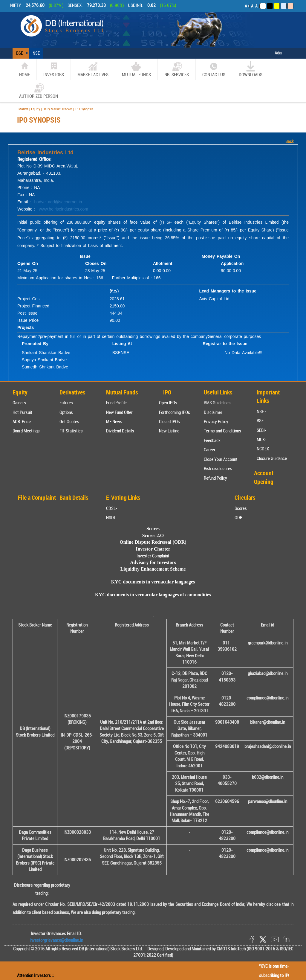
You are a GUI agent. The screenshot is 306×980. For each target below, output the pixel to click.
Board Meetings (26, 431)
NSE (36, 53)
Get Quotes (69, 421)
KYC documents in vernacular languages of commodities (153, 595)
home (25, 69)
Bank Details (74, 497)
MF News (114, 421)
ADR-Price (22, 421)
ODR (238, 517)
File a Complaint (37, 497)
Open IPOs (168, 403)
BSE (20, 53)
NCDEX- (264, 449)
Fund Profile (116, 403)
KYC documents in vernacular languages (153, 582)
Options (66, 412)
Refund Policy (215, 478)
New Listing (169, 431)
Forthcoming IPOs (175, 412)
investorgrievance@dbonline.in (56, 940)
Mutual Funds (136, 69)
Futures (66, 403)
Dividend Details (120, 431)
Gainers (19, 403)
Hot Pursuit (22, 412)
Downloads (251, 69)
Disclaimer (213, 412)
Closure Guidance (272, 458)
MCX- (262, 439)
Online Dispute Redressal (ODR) (153, 542)
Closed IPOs (169, 421)
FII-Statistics (71, 431)
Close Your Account (221, 459)
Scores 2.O (153, 535)
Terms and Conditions (222, 431)
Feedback (212, 440)
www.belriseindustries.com (64, 209)
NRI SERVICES (177, 69)
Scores (241, 508)
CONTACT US (214, 69)
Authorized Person (39, 91)
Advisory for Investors (153, 562)
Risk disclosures (218, 468)
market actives (93, 69)
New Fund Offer (119, 412)
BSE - (261, 420)
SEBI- (262, 430)
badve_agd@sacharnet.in (58, 202)
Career (210, 449)
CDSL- (112, 508)
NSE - (262, 411)
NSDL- (112, 517)
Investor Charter (153, 549)
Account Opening (264, 477)
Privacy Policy (216, 421)
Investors (54, 69)
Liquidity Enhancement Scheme (153, 569)
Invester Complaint (153, 556)
